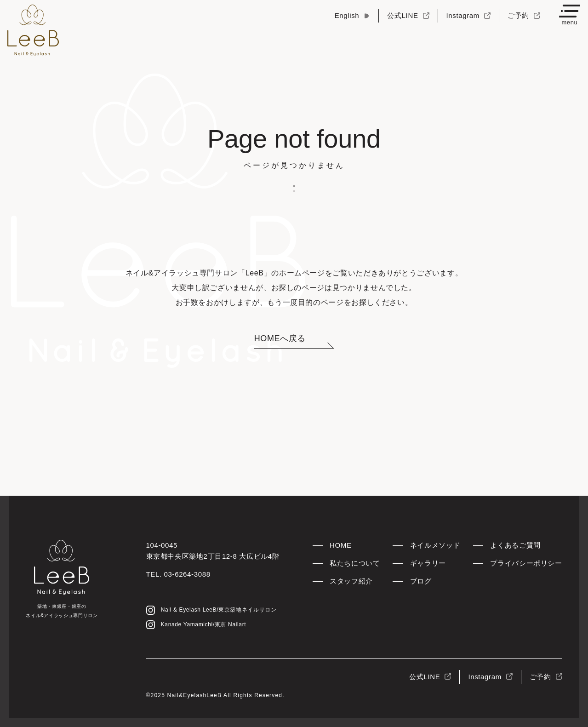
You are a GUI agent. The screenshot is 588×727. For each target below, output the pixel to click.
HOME (341, 545)
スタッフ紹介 (351, 581)
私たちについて (355, 563)
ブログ (421, 581)
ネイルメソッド (435, 545)
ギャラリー (428, 563)
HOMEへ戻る (280, 338)
